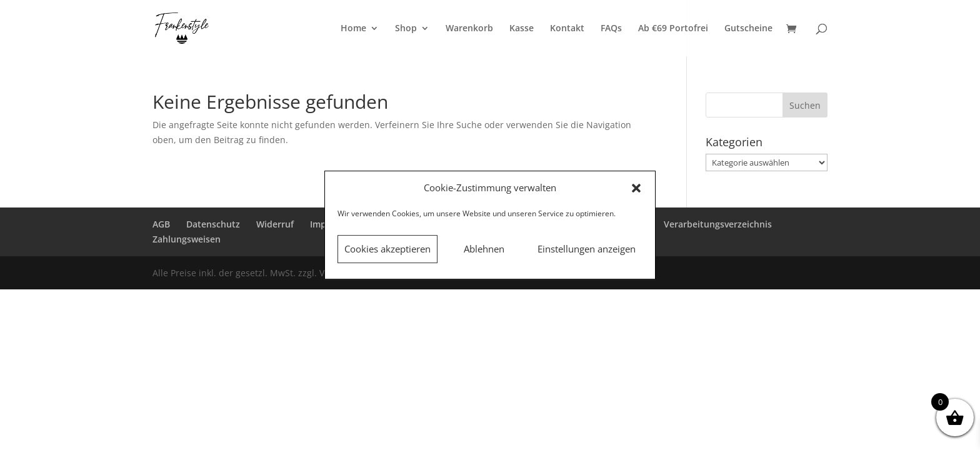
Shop (406, 29)
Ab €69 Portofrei (673, 29)
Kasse (522, 29)
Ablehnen (484, 249)
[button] (636, 188)
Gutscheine (748, 29)
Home (353, 29)
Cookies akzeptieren (387, 249)
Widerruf (275, 224)
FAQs (611, 29)
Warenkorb (469, 29)
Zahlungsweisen (187, 239)
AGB (161, 224)
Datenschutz (213, 224)
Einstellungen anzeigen (587, 249)
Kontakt (567, 29)
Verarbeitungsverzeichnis (718, 224)
